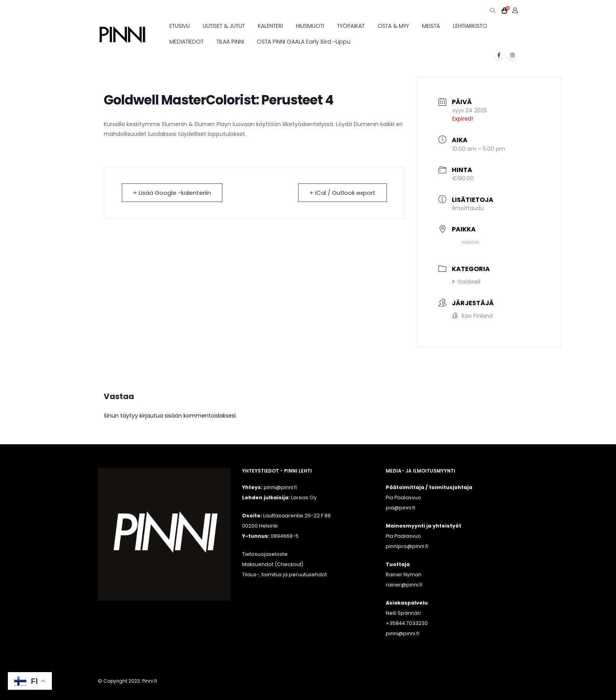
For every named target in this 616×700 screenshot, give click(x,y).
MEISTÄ (431, 26)
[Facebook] (499, 55)
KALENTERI (270, 26)
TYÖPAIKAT (351, 26)
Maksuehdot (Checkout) (273, 564)
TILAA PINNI (230, 42)
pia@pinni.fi (401, 508)
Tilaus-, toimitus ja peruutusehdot (284, 574)
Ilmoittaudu (468, 208)
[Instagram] (512, 55)
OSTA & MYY (393, 26)
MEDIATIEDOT (186, 42)
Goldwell (466, 282)
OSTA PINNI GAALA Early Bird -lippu (304, 42)
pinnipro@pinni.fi (407, 546)
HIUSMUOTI (310, 26)
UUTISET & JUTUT (224, 26)
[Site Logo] (122, 35)
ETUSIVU (180, 26)
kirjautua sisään (161, 416)
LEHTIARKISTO (470, 26)
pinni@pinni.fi (402, 633)
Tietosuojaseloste (265, 554)
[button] (492, 11)
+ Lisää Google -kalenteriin (172, 193)
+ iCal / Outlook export (343, 193)
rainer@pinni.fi (404, 585)
